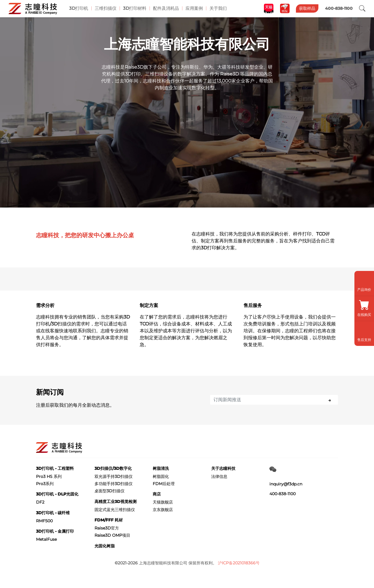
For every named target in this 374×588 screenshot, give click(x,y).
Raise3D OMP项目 (112, 535)
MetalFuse (46, 539)
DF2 (40, 502)
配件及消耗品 (166, 8)
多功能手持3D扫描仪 (114, 484)
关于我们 (218, 8)
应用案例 (194, 8)
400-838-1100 (283, 494)
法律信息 (219, 476)
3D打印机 (79, 8)
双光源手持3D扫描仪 (114, 476)
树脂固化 (161, 476)
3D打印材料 (135, 8)
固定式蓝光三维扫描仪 (115, 510)
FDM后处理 (164, 484)
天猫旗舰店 (163, 502)
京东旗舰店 (163, 510)
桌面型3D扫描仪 (109, 491)
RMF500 (44, 521)
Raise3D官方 (107, 528)
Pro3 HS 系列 (49, 476)
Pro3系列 (45, 484)
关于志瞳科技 (223, 468)
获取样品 (307, 8)
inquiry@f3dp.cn (286, 484)
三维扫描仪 (106, 8)
